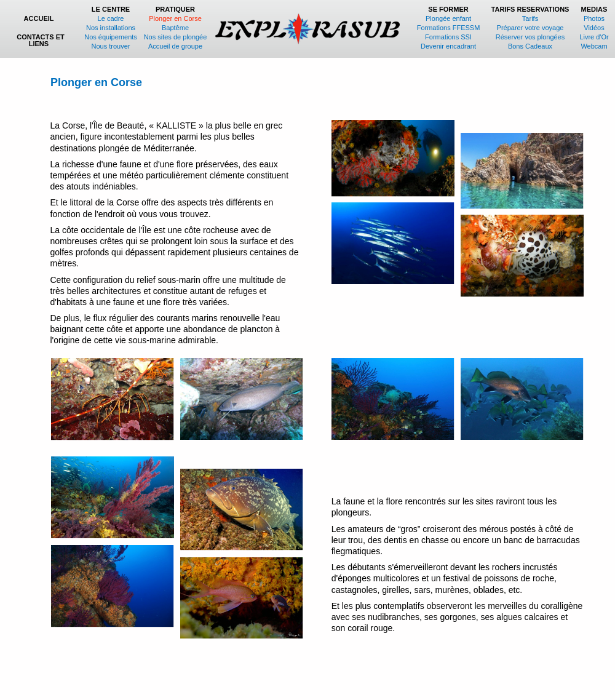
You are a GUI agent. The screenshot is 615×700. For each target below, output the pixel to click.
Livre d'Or (594, 37)
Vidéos (594, 28)
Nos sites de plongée (176, 37)
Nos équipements (111, 37)
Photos (594, 18)
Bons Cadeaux (530, 46)
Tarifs (530, 18)
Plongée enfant (448, 18)
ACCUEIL (41, 18)
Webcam (594, 46)
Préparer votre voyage (530, 28)
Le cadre (111, 18)
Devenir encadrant (448, 46)
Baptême (175, 28)
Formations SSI (448, 37)
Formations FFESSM (449, 28)
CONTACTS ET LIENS (40, 40)
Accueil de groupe (175, 46)
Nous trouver (111, 46)
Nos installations (111, 28)
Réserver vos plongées (530, 37)
